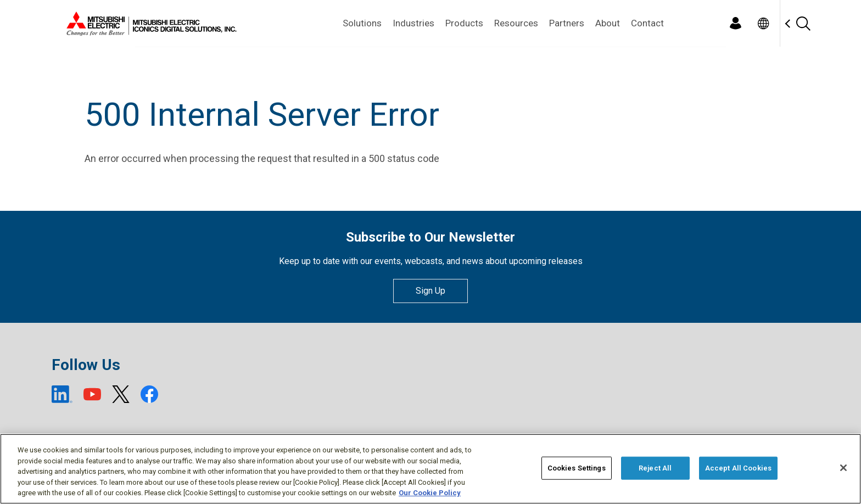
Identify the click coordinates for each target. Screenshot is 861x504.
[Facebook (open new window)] (149, 394)
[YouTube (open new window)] (92, 394)
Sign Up (431, 291)
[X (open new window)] (121, 394)
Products (464, 23)
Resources (516, 23)
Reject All (655, 468)
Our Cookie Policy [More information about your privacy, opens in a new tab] (430, 493)
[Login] (735, 23)
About (608, 23)
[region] (431, 469)
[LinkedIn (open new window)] (62, 394)
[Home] (149, 24)
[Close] (843, 468)
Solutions (362, 23)
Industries (413, 23)
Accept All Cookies (738, 468)
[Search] (803, 23)
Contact (647, 23)
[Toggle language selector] (763, 23)
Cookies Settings (577, 468)
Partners (567, 23)
